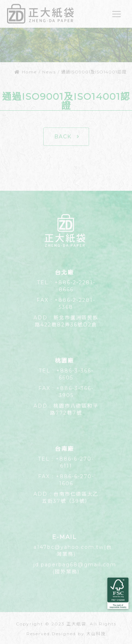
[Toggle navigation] (117, 14)
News (49, 72)
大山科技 (96, 634)
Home (26, 72)
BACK (67, 137)
